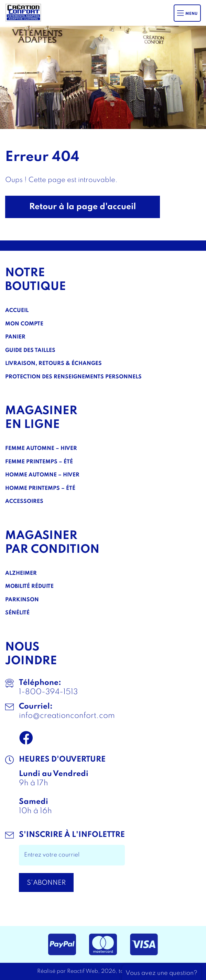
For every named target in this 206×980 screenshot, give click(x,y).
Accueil (17, 311)
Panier (15, 337)
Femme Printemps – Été (39, 462)
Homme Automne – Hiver (42, 475)
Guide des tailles (30, 351)
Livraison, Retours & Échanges (53, 364)
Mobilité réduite (29, 586)
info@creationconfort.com (67, 716)
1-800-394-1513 (48, 692)
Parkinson (22, 600)
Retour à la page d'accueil (83, 207)
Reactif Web (83, 971)
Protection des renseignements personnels (73, 377)
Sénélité (17, 613)
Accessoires (24, 502)
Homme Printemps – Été (40, 488)
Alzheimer (21, 573)
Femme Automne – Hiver (41, 449)
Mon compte (24, 324)
